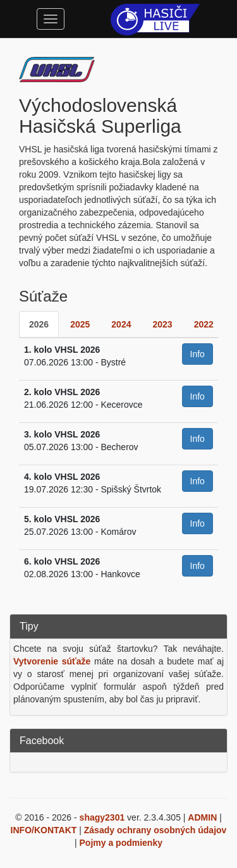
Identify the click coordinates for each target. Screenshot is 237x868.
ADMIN (202, 817)
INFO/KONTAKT (44, 830)
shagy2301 (102, 817)
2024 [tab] (121, 324)
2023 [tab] (162, 324)
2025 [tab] (80, 324)
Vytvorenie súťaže (52, 661)
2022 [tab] (204, 324)
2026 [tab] (39, 324)
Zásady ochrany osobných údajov (155, 830)
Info (197, 354)
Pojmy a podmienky (121, 843)
